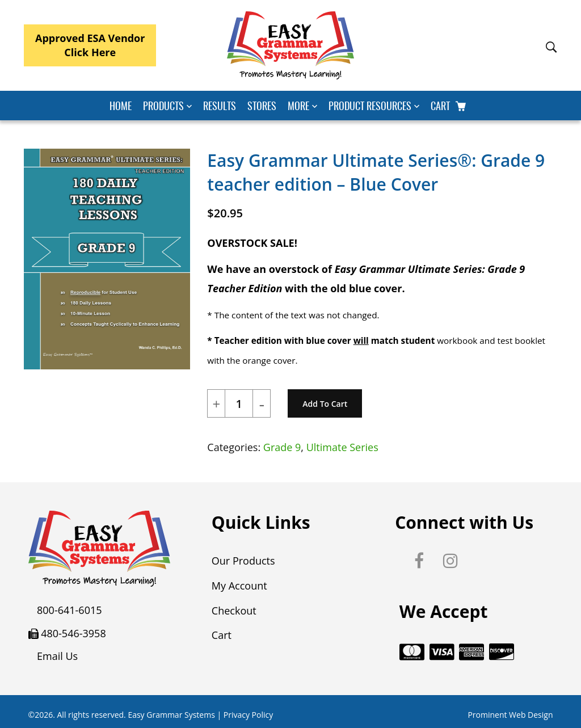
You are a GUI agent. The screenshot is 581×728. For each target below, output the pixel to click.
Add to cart (325, 404)
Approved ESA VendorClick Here (90, 45)
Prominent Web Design (510, 712)
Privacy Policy (248, 712)
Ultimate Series (342, 447)
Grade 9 (282, 447)
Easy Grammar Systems (171, 712)
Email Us (57, 656)
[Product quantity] (239, 404)
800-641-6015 (70, 610)
